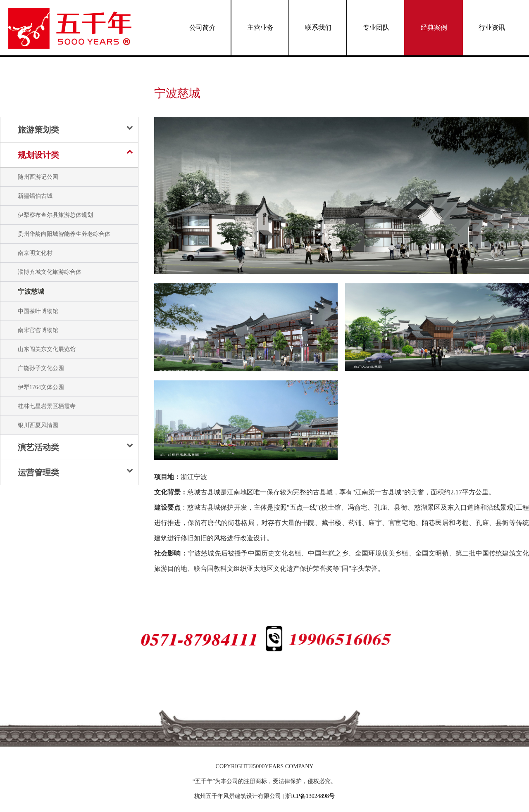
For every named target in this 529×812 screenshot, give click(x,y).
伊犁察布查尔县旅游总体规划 (55, 215)
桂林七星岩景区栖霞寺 (47, 406)
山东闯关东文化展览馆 (47, 349)
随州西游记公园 (38, 177)
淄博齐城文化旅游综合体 (50, 272)
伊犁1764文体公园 (41, 387)
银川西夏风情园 (38, 425)
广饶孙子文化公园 (41, 368)
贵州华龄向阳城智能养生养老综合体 (64, 234)
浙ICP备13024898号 (310, 796)
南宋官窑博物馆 (38, 330)
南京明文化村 (35, 253)
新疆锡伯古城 (35, 196)
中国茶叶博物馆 (38, 311)
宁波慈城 (31, 291)
